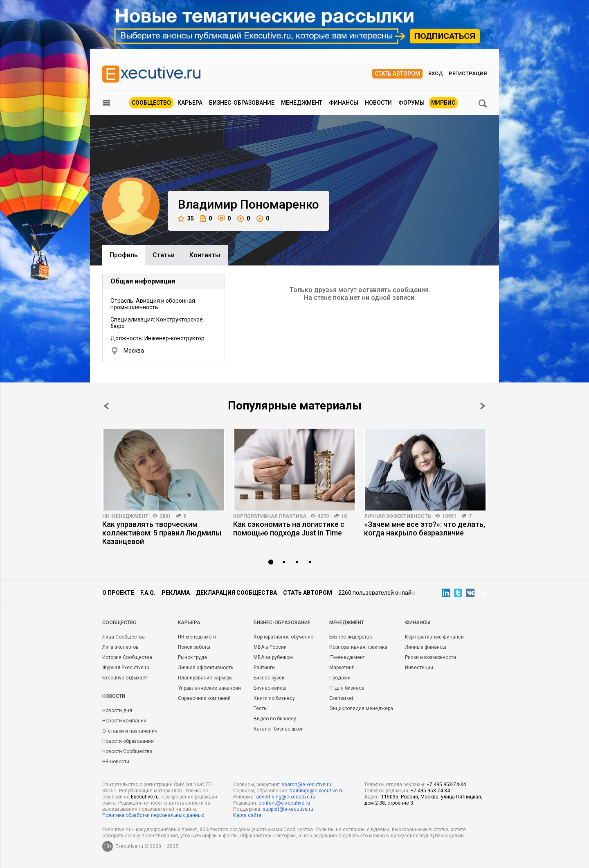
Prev (106, 406)
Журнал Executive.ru (126, 668)
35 (186, 219)
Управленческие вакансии (209, 688)
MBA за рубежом (273, 657)
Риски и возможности (431, 657)
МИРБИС (443, 103)
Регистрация (468, 73)
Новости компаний (124, 721)
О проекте (118, 593)
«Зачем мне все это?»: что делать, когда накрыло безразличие (425, 528)
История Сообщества (127, 657)
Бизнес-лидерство (351, 637)
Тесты (261, 708)
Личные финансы (426, 647)
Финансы (344, 103)
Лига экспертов (120, 647)
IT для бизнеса (347, 688)
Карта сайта (247, 815)
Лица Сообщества (124, 637)
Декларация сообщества (236, 593)
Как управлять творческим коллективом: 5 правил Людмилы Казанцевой (162, 533)
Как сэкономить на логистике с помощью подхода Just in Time (289, 528)
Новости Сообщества (127, 751)
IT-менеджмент (347, 657)
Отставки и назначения (130, 731)
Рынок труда (192, 657)
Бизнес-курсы (270, 678)
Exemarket (341, 698)
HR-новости (116, 762)
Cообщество (119, 623)
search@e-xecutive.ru (306, 785)
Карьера (190, 103)
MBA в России (270, 647)
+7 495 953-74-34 (446, 785)
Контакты (205, 255)
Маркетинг (342, 668)
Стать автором (397, 74)
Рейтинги (264, 668)
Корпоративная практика (270, 516)
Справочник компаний (204, 698)
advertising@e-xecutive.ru (286, 797)
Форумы (411, 103)
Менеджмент (302, 103)
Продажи (340, 678)
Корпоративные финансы (435, 637)
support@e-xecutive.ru (288, 809)
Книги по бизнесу (274, 698)
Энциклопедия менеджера (361, 708)
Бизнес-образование (242, 103)
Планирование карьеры (205, 678)
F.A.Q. (148, 593)
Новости (378, 103)
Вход (436, 73)
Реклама (176, 593)
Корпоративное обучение (283, 637)
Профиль (124, 255)
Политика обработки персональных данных (153, 815)
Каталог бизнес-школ (279, 729)
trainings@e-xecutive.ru (317, 791)
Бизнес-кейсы (270, 688)
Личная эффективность (398, 516)
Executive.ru (145, 797)
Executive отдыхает (125, 678)
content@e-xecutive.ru (284, 803)
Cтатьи (164, 255)
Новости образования (128, 741)
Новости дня (117, 711)
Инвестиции (419, 668)
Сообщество (151, 103)
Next (483, 406)
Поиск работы (194, 647)
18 (344, 516)
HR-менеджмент (125, 516)
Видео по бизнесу (275, 719)
